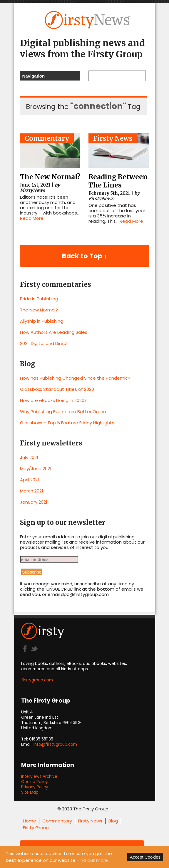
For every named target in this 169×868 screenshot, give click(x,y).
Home (30, 821)
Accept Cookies (145, 857)
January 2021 (34, 502)
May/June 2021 (36, 469)
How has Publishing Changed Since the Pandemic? (75, 378)
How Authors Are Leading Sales (54, 332)
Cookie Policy (35, 782)
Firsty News (113, 138)
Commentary (47, 138)
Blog (113, 821)
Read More (32, 218)
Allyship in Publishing (42, 321)
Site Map (30, 792)
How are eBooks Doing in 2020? (53, 400)
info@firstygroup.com (55, 744)
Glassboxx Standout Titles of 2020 (57, 389)
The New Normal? (50, 177)
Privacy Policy (35, 787)
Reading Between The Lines (118, 181)
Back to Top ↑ (84, 256)
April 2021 (30, 480)
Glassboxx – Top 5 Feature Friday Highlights (67, 423)
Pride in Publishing (39, 299)
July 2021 (29, 457)
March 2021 (32, 491)
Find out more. (93, 860)
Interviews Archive (39, 776)
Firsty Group (36, 828)
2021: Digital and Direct (44, 343)
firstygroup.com (37, 680)
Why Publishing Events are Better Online (63, 412)
